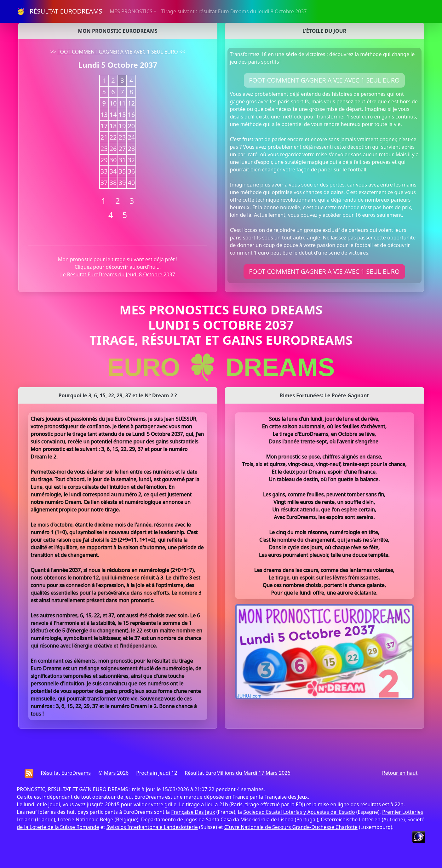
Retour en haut (400, 773)
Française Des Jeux (193, 812)
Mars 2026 (116, 773)
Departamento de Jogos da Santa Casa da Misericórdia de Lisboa (217, 819)
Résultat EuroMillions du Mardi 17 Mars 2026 (237, 773)
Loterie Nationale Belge (85, 819)
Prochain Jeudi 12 (157, 773)
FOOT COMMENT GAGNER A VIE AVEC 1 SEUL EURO (118, 52)
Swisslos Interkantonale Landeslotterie (152, 827)
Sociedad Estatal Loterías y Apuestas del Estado (299, 812)
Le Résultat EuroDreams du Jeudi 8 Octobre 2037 (118, 274)
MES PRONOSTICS (131, 11)
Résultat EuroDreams (66, 773)
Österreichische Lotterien (350, 819)
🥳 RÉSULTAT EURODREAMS (60, 11)
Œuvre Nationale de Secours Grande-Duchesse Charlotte (291, 827)
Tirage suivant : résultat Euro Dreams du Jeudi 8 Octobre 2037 (234, 11)
